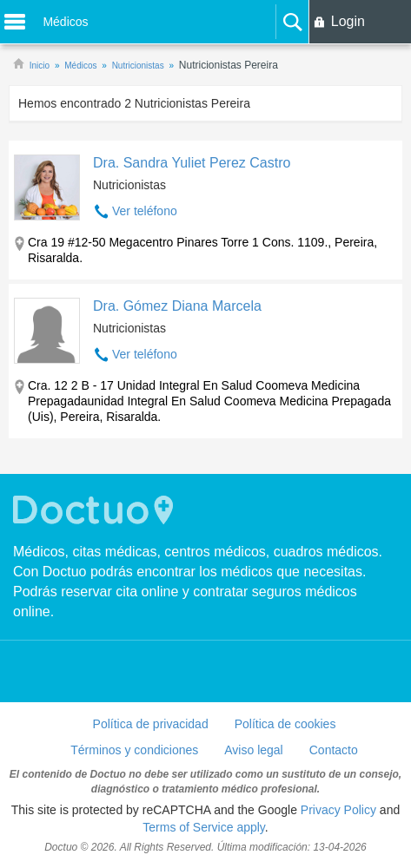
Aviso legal (253, 750)
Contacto (334, 750)
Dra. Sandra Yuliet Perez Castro (192, 163)
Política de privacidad (151, 724)
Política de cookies (285, 724)
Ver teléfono (145, 211)
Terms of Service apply (204, 827)
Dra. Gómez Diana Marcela (177, 306)
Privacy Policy (338, 810)
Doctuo (96, 510)
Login (348, 21)
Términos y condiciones (134, 750)
